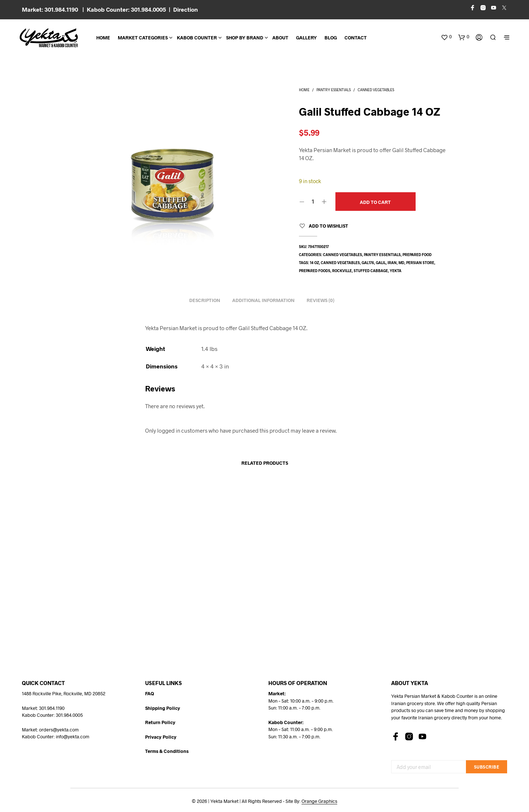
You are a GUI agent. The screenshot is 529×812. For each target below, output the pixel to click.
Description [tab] (205, 300)
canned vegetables (340, 263)
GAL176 (368, 263)
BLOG (331, 38)
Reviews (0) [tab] (320, 300)
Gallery (306, 38)
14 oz (314, 263)
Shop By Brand (245, 38)
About (280, 38)
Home (103, 38)
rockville (342, 271)
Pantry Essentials (334, 90)
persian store (420, 263)
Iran (392, 263)
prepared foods (315, 271)
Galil (381, 263)
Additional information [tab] (263, 300)
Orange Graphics (319, 801)
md (401, 263)
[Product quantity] (313, 201)
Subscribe (487, 767)
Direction (186, 9)
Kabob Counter (197, 38)
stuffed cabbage (371, 271)
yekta (396, 271)
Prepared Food (417, 255)
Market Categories (143, 38)
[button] (446, 37)
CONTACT (356, 38)
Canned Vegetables (376, 90)
